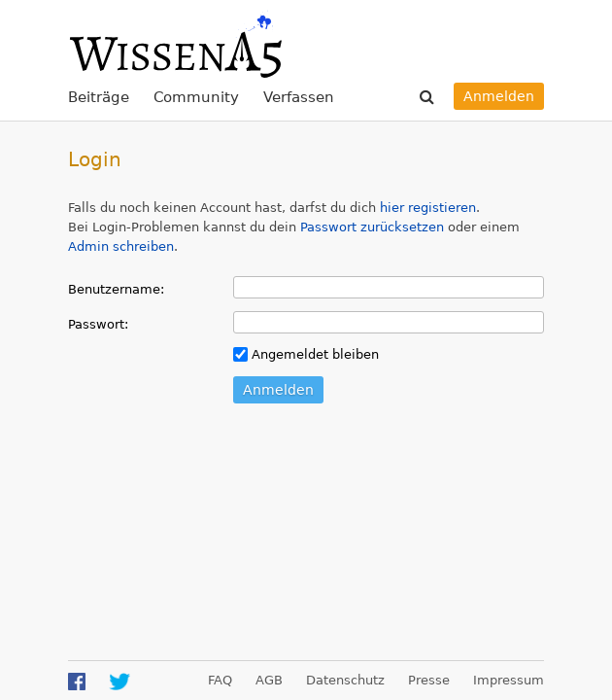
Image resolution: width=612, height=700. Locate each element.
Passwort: (98, 324)
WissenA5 (175, 44)
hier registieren (428, 208)
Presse (429, 680)
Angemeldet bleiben (306, 354)
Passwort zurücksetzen (372, 227)
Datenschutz (345, 680)
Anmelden (499, 96)
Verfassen (299, 97)
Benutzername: (116, 289)
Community (196, 97)
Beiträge (99, 97)
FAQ (220, 680)
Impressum (509, 680)
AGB (269, 680)
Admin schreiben (121, 246)
